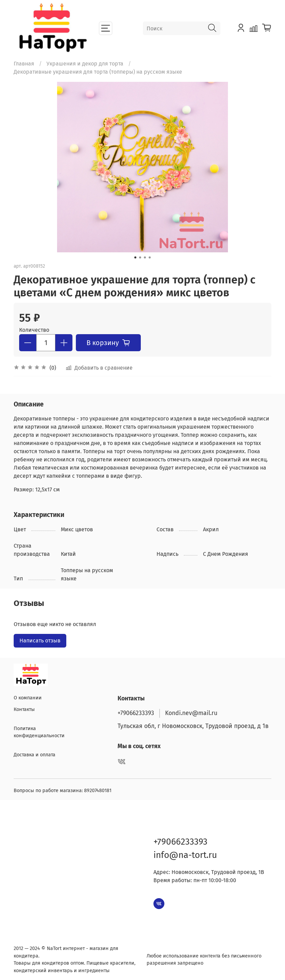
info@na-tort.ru (185, 853)
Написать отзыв (40, 641)
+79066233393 (136, 711)
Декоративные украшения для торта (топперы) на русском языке (98, 72)
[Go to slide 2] (140, 257)
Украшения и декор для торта (85, 64)
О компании (28, 696)
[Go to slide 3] (145, 257)
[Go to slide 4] (150, 257)
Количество (34, 330)
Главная (24, 64)
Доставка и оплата (35, 753)
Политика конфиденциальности (39, 731)
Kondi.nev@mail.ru (191, 711)
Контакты (24, 708)
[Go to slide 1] (135, 257)
